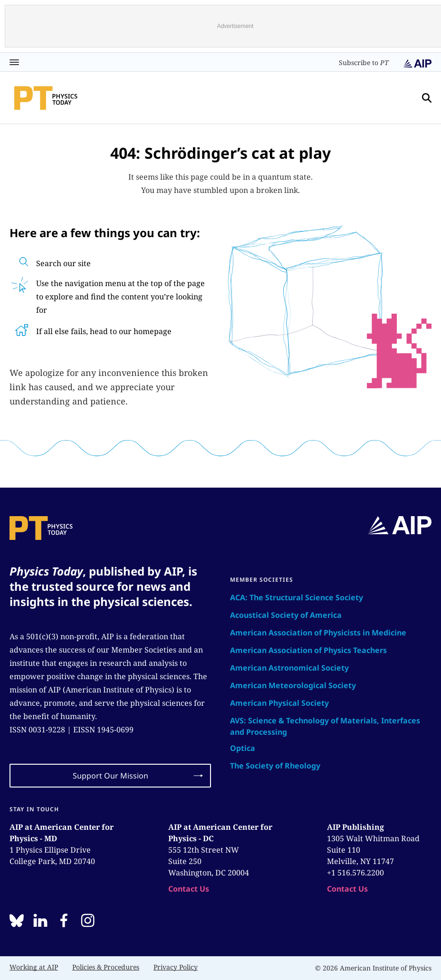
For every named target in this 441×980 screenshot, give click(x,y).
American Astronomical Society (289, 668)
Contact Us (189, 889)
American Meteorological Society (293, 685)
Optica (243, 748)
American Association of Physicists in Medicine (318, 633)
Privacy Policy (176, 967)
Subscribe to (364, 62)
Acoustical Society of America (286, 615)
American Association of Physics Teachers (308, 650)
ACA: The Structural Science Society (297, 597)
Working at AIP (34, 967)
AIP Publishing (355, 827)
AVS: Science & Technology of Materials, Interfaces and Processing (325, 726)
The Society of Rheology (275, 766)
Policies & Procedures (106, 967)
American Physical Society (279, 703)
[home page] (46, 98)
